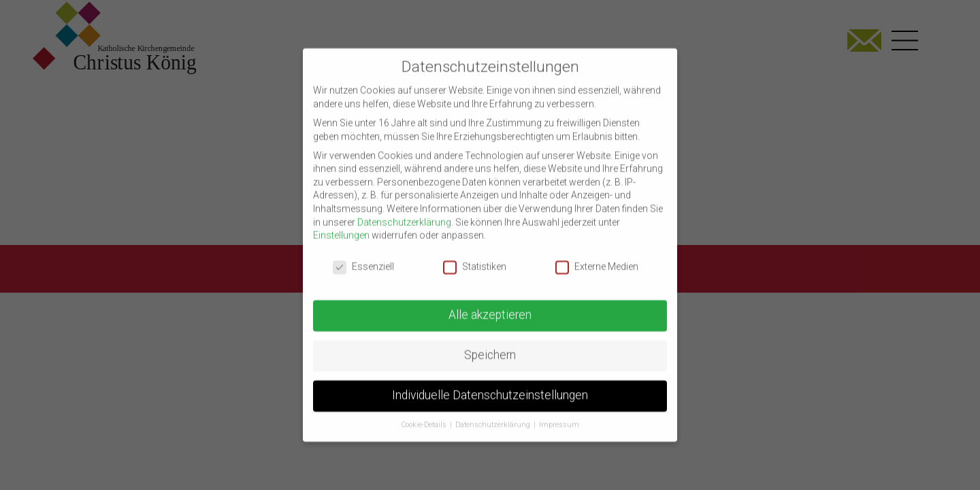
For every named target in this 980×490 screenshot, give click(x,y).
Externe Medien (597, 256)
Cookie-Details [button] (425, 413)
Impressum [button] (559, 413)
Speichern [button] (490, 344)
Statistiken (475, 256)
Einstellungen (341, 224)
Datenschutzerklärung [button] (494, 413)
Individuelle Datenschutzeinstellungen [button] (490, 384)
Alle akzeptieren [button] (490, 304)
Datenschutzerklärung (404, 211)
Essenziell (363, 256)
